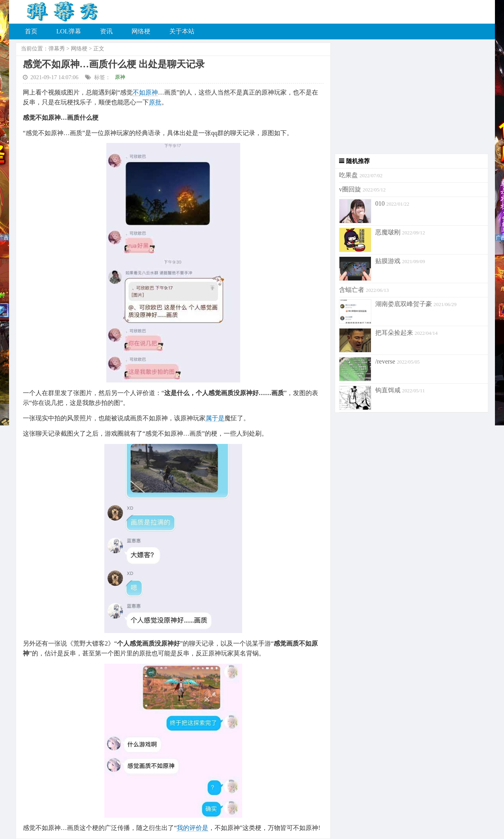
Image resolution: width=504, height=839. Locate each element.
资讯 (106, 31)
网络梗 (141, 31)
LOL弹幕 (69, 31)
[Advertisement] (409, 98)
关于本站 (182, 31)
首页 (31, 31)
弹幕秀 (57, 49)
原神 (120, 77)
